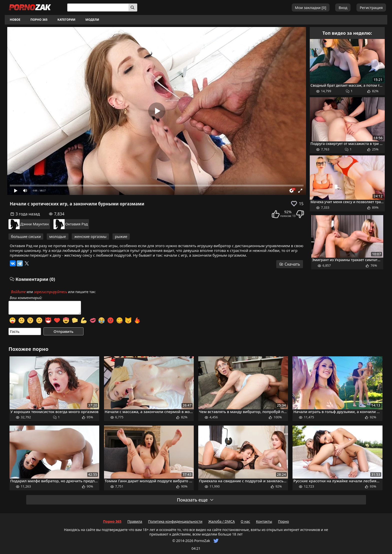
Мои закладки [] (311, 7)
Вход (343, 7)
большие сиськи (26, 236)
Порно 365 (39, 20)
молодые (58, 236)
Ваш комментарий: (26, 298)
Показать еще (195, 500)
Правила (135, 521)
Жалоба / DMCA (221, 521)
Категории (66, 20)
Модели (92, 20)
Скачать (290, 264)
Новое (15, 20)
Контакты (264, 521)
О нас (245, 521)
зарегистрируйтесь (51, 292)
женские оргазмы (90, 236)
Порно (283, 521)
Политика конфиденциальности (175, 521)
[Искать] (133, 7)
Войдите (18, 292)
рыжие (121, 236)
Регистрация (371, 7)
